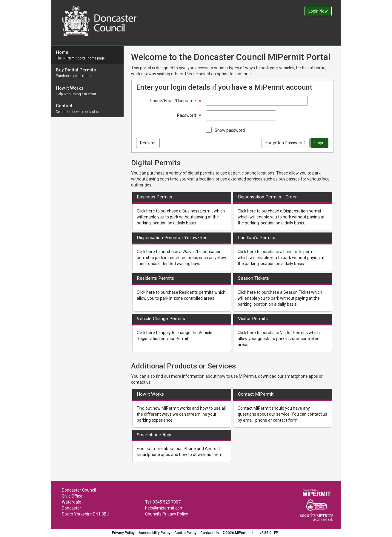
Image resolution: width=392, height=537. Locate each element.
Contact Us (210, 533)
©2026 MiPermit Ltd (239, 533)
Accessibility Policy (155, 533)
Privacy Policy (123, 533)
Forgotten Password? (286, 143)
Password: (187, 115)
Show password (230, 130)
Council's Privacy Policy (167, 514)
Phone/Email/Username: (173, 101)
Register (148, 143)
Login (319, 143)
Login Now (318, 11)
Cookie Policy (185, 533)
